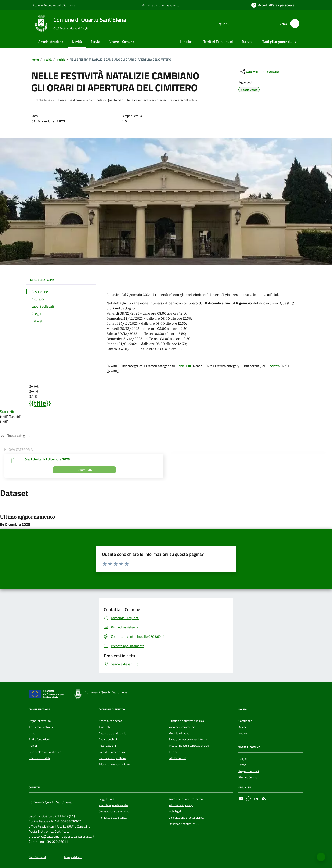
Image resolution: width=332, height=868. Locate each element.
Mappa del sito (73, 857)
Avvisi (242, 727)
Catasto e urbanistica (112, 752)
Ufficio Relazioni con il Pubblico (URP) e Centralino (59, 827)
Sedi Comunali (38, 857)
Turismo (248, 42)
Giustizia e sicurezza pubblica (186, 721)
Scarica (7, 412)
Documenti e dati (39, 758)
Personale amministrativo (45, 752)
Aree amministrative (42, 727)
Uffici (32, 733)
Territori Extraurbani (218, 42)
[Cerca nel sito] (295, 24)
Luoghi (243, 759)
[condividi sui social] (248, 72)
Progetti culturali (249, 771)
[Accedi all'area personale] (273, 5)
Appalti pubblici (108, 739)
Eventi (242, 765)
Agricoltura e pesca (110, 721)
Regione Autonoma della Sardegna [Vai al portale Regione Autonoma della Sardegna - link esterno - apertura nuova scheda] (54, 5)
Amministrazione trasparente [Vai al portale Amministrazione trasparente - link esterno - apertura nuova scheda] (161, 5)
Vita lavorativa (177, 758)
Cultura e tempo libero (112, 758)
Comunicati (245, 721)
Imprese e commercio (182, 727)
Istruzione (187, 42)
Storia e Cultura (248, 777)
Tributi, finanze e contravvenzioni (189, 746)
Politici (33, 746)
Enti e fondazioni (39, 739)
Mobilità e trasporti (180, 733)
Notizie (243, 733)
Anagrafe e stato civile (112, 733)
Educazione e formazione (114, 764)
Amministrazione (51, 42)
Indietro (274, 366)
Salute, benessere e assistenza (188, 739)
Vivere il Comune (122, 42)
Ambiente (105, 727)
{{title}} (40, 403)
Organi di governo (40, 721)
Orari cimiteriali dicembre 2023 (47, 459)
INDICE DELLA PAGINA (61, 280)
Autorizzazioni (107, 746)
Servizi (95, 42)
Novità (77, 42)
